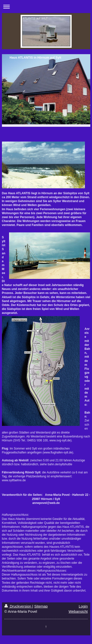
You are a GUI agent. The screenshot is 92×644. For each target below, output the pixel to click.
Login (83, 606)
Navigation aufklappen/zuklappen (46, 7)
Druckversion (18, 606)
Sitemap (41, 606)
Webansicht (78, 611)
